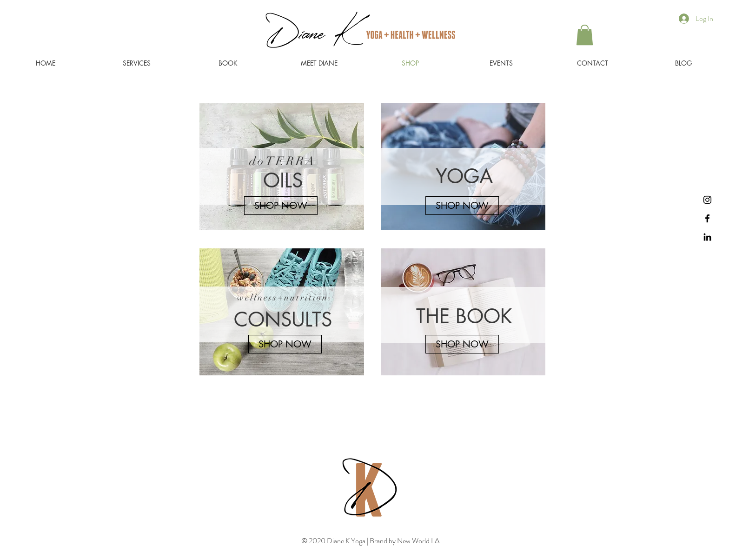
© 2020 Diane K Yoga (334, 541)
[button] (585, 35)
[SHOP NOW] (281, 206)
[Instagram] (707, 200)
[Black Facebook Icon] (707, 218)
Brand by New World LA (404, 541)
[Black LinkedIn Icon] (707, 237)
